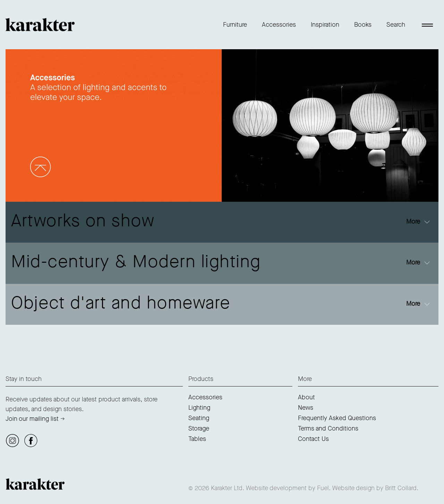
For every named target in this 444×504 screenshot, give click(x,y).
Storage (199, 428)
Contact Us (313, 439)
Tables (197, 439)
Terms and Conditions (328, 428)
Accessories (279, 25)
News (306, 408)
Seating (199, 418)
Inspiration (325, 25)
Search (396, 25)
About (306, 397)
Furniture (235, 25)
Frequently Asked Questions (337, 418)
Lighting (199, 408)
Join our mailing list (32, 419)
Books (363, 25)
